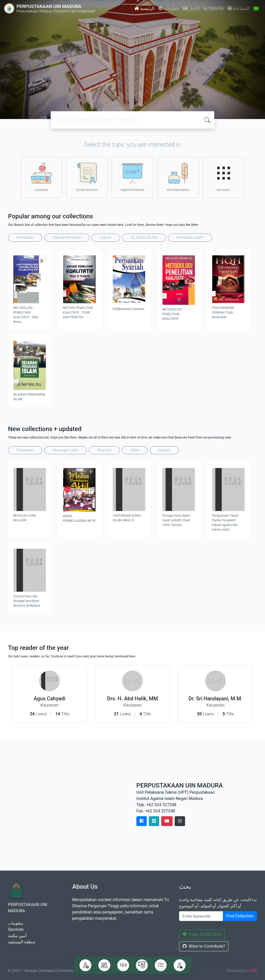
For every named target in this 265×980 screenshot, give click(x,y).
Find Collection (240, 916)
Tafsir (135, 450)
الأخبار (191, 8)
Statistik (214, 8)
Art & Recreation (178, 177)
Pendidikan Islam (190, 237)
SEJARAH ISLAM (144, 237)
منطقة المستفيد (22, 942)
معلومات (169, 8)
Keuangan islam (65, 450)
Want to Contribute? (204, 946)
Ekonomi (104, 450)
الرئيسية (144, 8)
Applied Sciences (132, 177)
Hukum (106, 237)
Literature (41, 177)
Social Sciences (87, 177)
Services (16, 929)
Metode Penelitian (67, 237)
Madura (164, 450)
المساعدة (238, 8)
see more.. (224, 177)
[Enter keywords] (201, 916)
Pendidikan (25, 237)
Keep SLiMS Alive (202, 934)
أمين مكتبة (17, 936)
